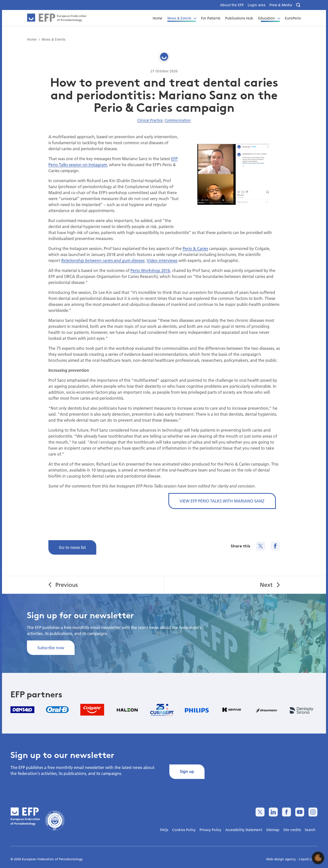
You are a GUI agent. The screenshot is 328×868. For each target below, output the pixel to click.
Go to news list (72, 547)
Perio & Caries (195, 248)
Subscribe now (51, 648)
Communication (178, 120)
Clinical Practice (150, 120)
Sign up (187, 771)
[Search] (299, 5)
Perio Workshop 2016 (150, 270)
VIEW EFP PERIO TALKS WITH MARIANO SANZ (222, 501)
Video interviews (162, 260)
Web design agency (281, 859)
